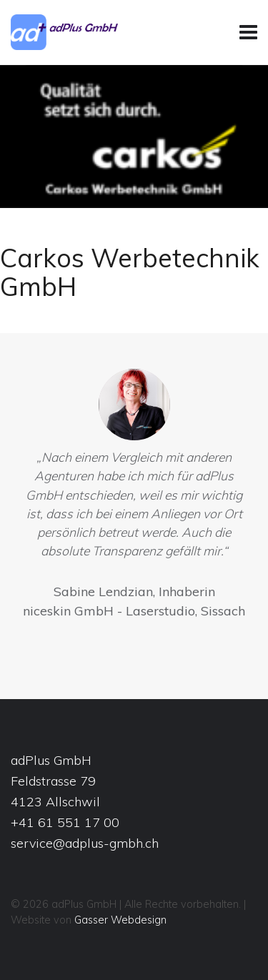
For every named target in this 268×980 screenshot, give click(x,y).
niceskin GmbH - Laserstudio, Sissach (134, 611)
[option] (134, 498)
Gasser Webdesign (120, 920)
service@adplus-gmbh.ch (85, 843)
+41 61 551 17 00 (65, 822)
